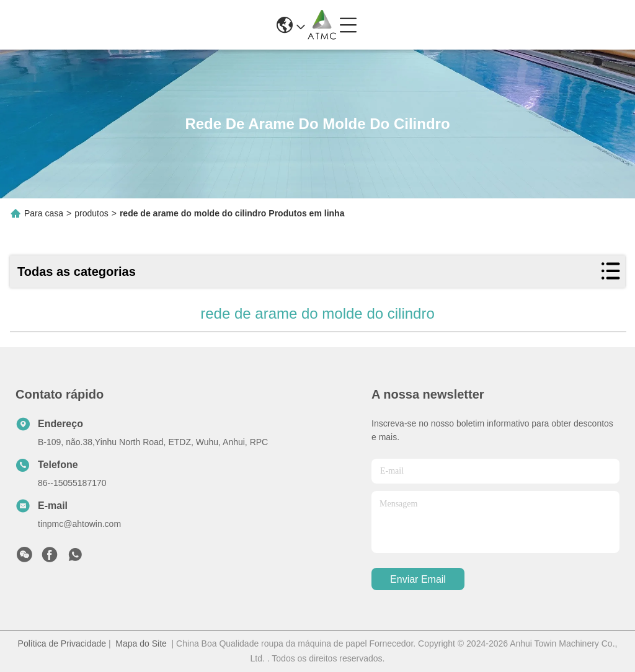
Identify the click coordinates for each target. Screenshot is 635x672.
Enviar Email (418, 579)
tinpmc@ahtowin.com (79, 524)
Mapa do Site (141, 643)
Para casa (44, 213)
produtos (91, 213)
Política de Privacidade (62, 643)
